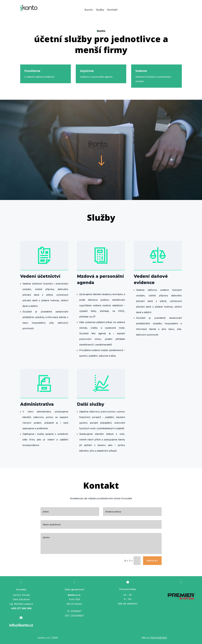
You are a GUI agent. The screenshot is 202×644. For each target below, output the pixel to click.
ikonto (89, 10)
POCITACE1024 (159, 638)
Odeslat (152, 561)
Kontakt (112, 10)
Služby (100, 10)
